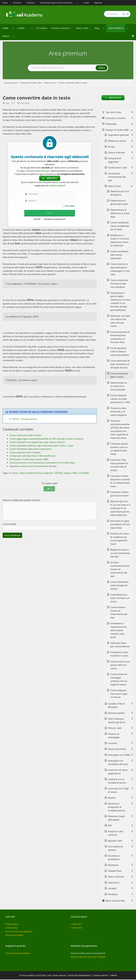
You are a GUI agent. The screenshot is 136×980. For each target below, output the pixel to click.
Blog (97, 28)
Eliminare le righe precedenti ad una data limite (120, 525)
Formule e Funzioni (63, 28)
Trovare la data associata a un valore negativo (119, 412)
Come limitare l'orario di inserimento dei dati (119, 613)
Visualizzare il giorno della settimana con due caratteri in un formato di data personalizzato (120, 302)
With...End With (81, 473)
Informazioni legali (14, 936)
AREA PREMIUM (116, 28)
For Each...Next (17, 473)
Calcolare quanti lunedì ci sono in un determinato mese (119, 449)
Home (5, 3)
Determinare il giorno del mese (119, 203)
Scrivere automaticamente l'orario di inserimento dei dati (120, 570)
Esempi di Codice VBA (31, 83)
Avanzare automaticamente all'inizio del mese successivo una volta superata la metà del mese (120, 430)
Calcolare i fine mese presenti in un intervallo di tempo (119, 465)
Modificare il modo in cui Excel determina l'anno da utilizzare (120, 241)
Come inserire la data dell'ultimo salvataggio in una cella (120, 270)
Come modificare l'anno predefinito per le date (120, 226)
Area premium (11, 83)
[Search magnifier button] (127, 14)
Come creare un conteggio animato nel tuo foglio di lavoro (119, 680)
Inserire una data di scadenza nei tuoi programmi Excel (120, 539)
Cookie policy (12, 928)
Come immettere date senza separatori (119, 255)
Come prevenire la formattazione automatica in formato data (120, 338)
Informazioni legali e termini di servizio (56, 3)
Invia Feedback (12, 536)
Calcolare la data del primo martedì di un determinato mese (120, 482)
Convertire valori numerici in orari (119, 654)
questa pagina (57, 186)
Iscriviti (37, 220)
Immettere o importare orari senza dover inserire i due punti (119, 631)
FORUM (6, 36)
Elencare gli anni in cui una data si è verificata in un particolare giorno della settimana (120, 509)
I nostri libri (76, 924)
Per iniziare (42, 28)
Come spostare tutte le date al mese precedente (120, 352)
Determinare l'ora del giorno (120, 193)
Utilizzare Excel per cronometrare (120, 645)
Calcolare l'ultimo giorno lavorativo (120, 494)
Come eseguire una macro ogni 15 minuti (119, 694)
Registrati (98, 3)
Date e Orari (50, 83)
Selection (49, 473)
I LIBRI (5, 28)
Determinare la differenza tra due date (120, 214)
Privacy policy (12, 924)
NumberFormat (34, 473)
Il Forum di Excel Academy (18, 954)
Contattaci (31, 3)
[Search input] (114, 14)
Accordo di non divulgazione (19, 932)
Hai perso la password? (55, 220)
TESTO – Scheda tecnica (25, 419)
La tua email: (10, 524)
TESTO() (59, 473)
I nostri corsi (77, 928)
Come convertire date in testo (73, 83)
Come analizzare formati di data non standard (119, 284)
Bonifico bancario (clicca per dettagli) (88, 957)
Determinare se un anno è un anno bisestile (119, 387)
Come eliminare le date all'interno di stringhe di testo (120, 365)
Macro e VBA (84, 28)
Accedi (86, 3)
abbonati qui (42, 171)
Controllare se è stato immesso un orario (120, 598)
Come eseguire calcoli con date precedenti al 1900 (120, 399)
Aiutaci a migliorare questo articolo (21, 500)
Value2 (68, 473)
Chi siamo (17, 3)
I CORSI (23, 28)
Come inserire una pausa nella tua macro (120, 665)
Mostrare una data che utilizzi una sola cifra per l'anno (120, 321)
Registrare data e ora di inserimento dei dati (120, 554)
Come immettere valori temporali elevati (119, 586)
